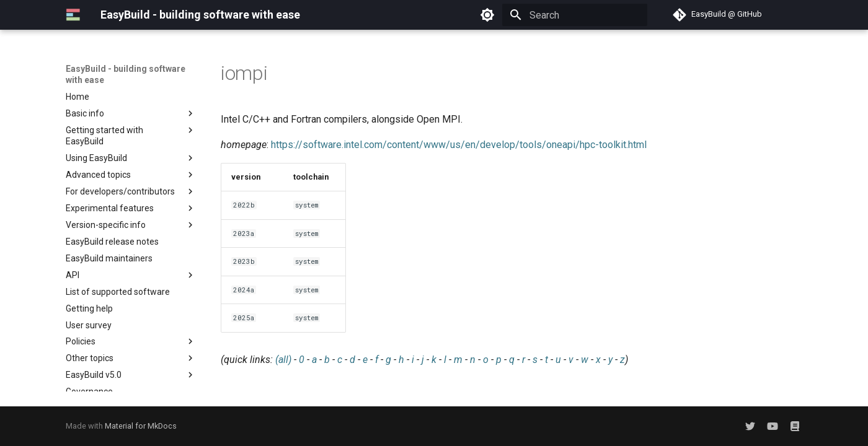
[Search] (575, 15)
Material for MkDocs (141, 426)
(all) (283, 360)
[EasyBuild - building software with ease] (73, 15)
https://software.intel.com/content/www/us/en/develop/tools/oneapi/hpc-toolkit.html (459, 145)
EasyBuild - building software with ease (126, 74)
